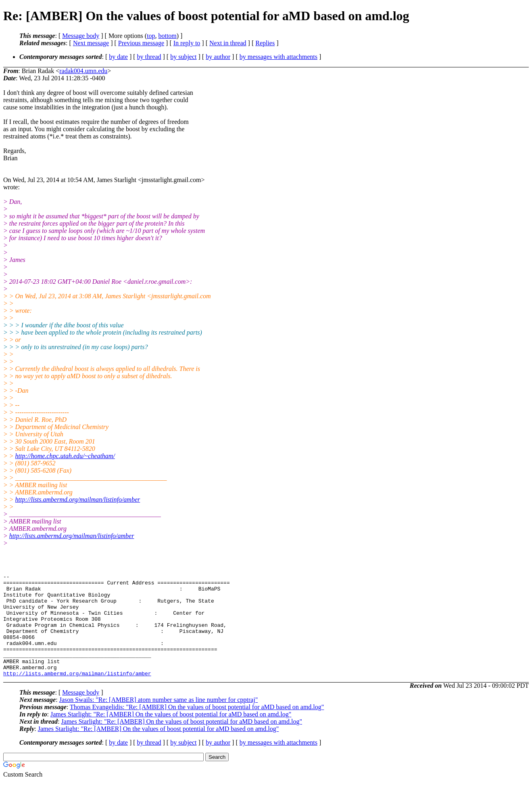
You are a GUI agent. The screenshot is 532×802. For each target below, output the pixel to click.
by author (218, 57)
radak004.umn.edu (83, 71)
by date (118, 57)
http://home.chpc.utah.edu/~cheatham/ (65, 456)
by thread (149, 57)
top (151, 36)
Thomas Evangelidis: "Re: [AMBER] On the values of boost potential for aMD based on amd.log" (197, 728)
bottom (167, 36)
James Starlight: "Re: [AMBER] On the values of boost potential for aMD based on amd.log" (171, 735)
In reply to (187, 43)
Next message (91, 43)
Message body (81, 36)
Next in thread (228, 43)
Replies (265, 43)
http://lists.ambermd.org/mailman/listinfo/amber (78, 499)
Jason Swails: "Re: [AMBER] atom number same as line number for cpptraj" (159, 720)
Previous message (141, 43)
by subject (183, 57)
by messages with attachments (279, 57)
